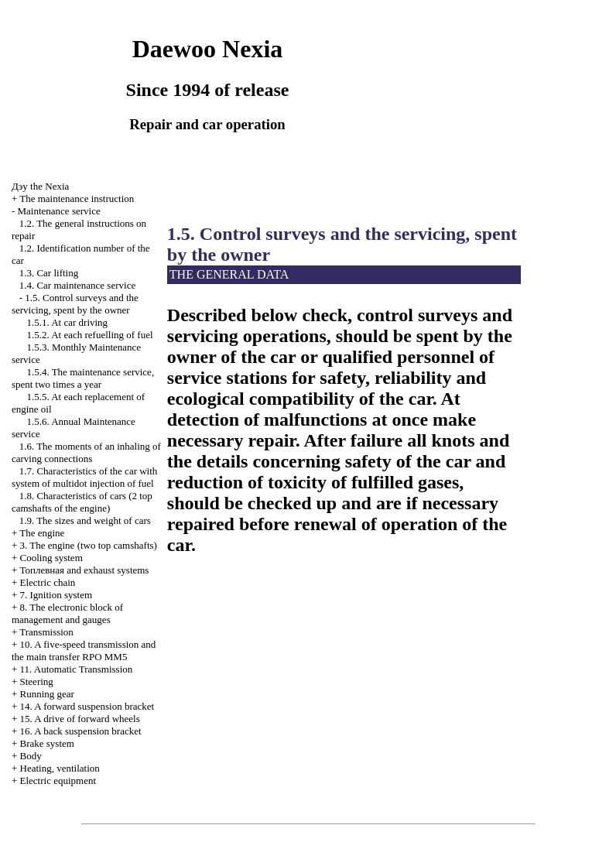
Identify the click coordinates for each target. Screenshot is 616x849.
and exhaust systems (85, 570)
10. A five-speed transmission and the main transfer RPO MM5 (84, 650)
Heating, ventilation (60, 768)
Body (31, 756)
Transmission (46, 632)
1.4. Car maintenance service (78, 285)
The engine (42, 533)
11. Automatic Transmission (77, 669)
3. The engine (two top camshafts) (89, 545)
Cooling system (51, 558)
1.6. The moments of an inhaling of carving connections (86, 452)
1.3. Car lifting (49, 273)
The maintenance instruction (77, 199)
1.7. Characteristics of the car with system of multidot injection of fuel (84, 477)
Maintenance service (59, 211)
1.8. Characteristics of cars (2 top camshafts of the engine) (82, 502)
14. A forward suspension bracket (87, 706)
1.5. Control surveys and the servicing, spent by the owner (75, 304)
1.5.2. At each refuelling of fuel (89, 335)
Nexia (40, 186)
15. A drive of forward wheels (80, 719)
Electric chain (48, 582)
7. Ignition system (56, 595)
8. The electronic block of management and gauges (67, 613)
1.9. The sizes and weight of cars (85, 520)
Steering (37, 681)
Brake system (47, 743)
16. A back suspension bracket (81, 731)
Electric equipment (58, 781)
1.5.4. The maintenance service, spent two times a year (83, 378)
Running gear (47, 694)
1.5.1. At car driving (67, 322)
